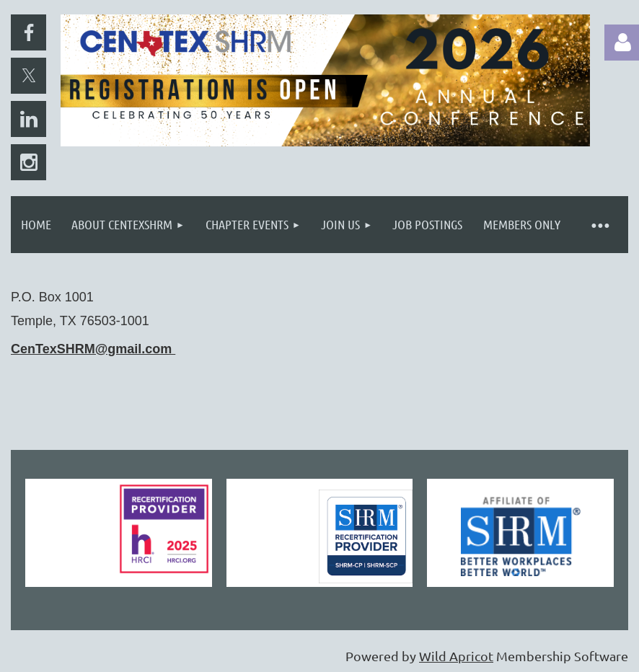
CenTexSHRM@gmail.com (93, 349)
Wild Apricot (456, 656)
